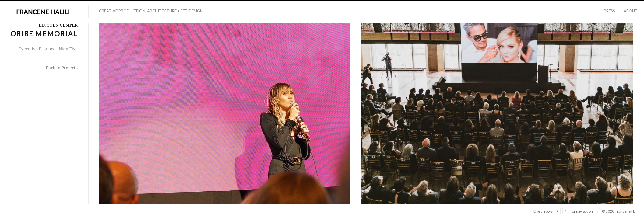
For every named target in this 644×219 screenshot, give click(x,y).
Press (609, 11)
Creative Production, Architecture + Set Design (151, 11)
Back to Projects (62, 68)
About (631, 11)
